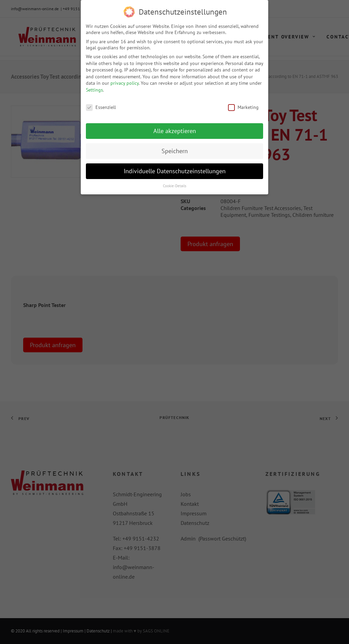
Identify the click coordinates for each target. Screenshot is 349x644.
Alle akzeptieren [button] (175, 130)
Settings (94, 88)
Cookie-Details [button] (175, 184)
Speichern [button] (175, 150)
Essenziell (101, 106)
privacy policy (125, 82)
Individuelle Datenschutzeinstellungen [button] (175, 170)
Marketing (243, 106)
